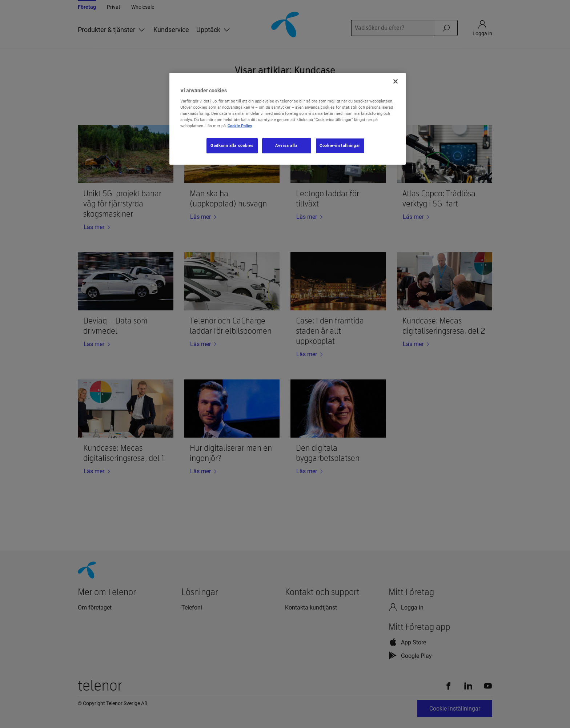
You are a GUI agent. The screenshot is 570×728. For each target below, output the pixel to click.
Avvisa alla (286, 145)
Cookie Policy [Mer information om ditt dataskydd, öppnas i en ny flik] (240, 126)
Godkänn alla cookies (232, 145)
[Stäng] (396, 81)
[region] (288, 119)
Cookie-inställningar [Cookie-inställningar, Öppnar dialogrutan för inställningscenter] (340, 145)
